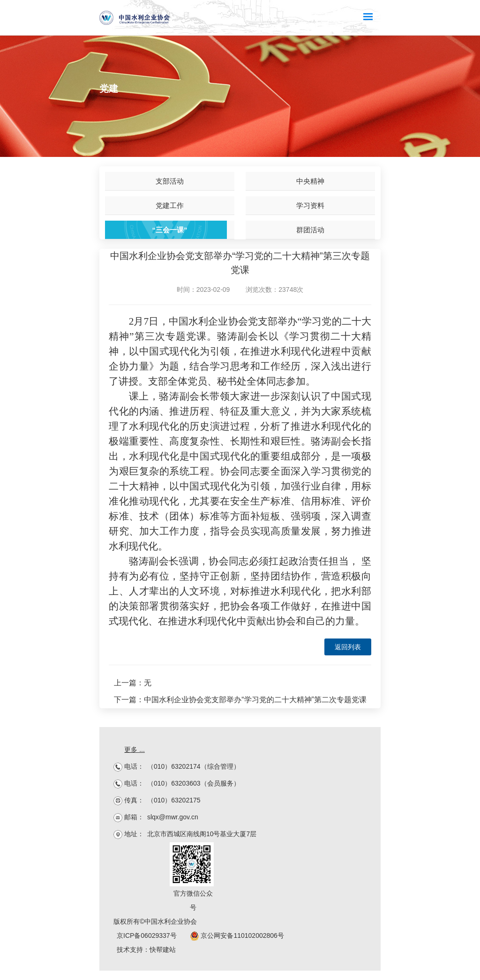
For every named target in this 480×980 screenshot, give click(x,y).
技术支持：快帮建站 (146, 950)
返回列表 (348, 647)
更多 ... (135, 750)
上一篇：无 (133, 683)
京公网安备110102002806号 (237, 935)
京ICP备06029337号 (147, 935)
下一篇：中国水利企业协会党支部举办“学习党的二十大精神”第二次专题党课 (240, 700)
